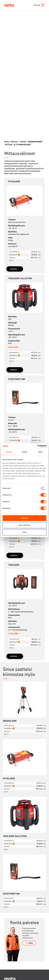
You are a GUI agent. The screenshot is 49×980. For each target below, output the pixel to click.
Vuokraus (14, 142)
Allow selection (24, 525)
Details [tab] (24, 452)
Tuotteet (23, 142)
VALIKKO (37, 5)
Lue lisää (12, 246)
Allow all (25, 518)
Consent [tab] (9, 452)
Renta (7, 142)
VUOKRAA (13, 269)
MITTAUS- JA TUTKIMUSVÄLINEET (18, 145)
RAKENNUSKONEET (35, 142)
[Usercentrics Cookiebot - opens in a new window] (37, 446)
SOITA (31, 943)
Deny (25, 532)
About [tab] (40, 452)
